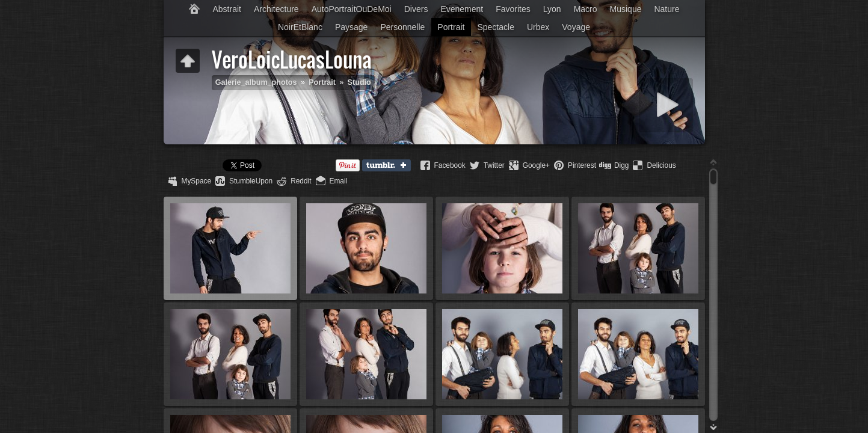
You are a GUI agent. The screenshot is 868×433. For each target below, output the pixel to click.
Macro (586, 9)
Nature (666, 9)
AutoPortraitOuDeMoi (352, 9)
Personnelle (402, 27)
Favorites (513, 9)
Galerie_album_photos (256, 82)
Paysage (351, 27)
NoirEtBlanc (300, 27)
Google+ (536, 165)
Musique (626, 9)
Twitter (494, 165)
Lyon (552, 9)
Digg (621, 165)
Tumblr (389, 166)
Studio (359, 82)
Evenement (462, 9)
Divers (416, 9)
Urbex (538, 27)
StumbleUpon (251, 181)
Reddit (301, 181)
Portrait (451, 27)
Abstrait (226, 9)
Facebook (450, 165)
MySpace (197, 181)
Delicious (661, 165)
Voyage (576, 27)
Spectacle (495, 27)
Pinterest (582, 165)
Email (339, 181)
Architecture (276, 9)
